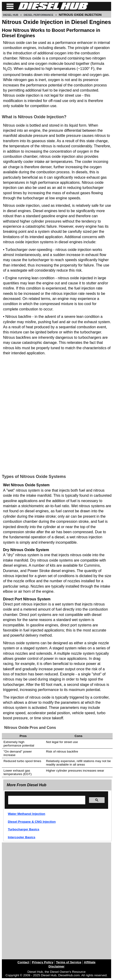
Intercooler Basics (22, 837)
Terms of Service (69, 962)
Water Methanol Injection (27, 814)
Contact (23, 962)
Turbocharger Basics (24, 829)
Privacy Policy (43, 962)
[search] (46, 800)
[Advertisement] (56, 413)
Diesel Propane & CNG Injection (32, 822)
